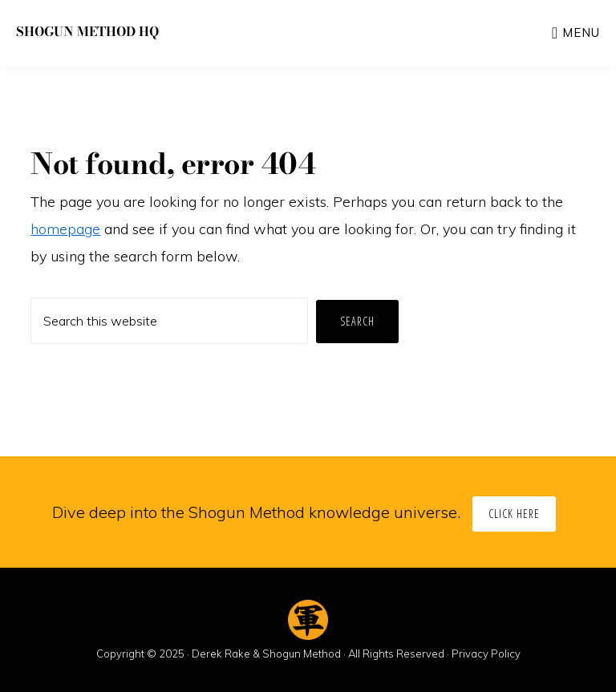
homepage (65, 229)
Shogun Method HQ (87, 31)
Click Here (514, 514)
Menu (581, 32)
